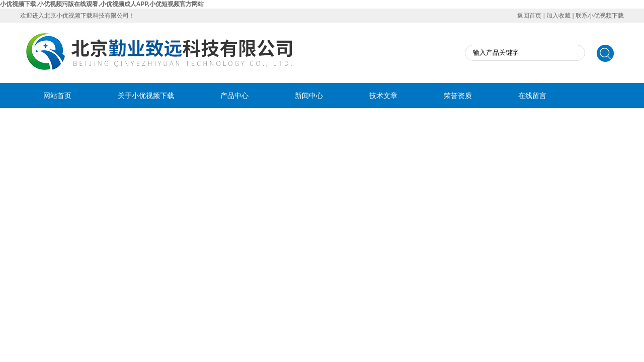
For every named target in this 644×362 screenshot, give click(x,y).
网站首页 (57, 96)
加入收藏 (558, 16)
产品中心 (234, 96)
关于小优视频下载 (146, 96)
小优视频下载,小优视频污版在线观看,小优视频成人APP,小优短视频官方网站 (102, 4)
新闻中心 (309, 96)
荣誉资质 (458, 96)
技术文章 (383, 96)
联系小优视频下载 (600, 16)
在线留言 (532, 96)
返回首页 (529, 16)
